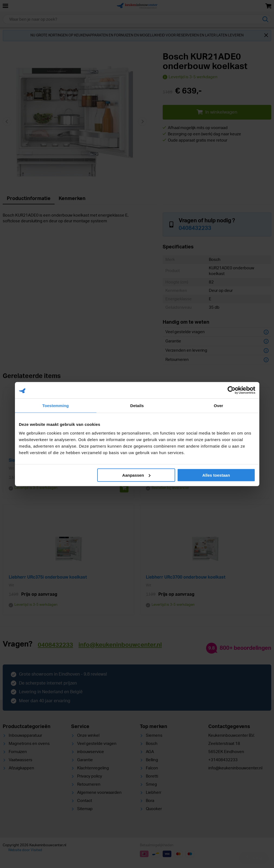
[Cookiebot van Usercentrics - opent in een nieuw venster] (232, 390)
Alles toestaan (216, 475)
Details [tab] (137, 406)
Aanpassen (136, 475)
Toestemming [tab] (56, 406)
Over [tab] (218, 406)
